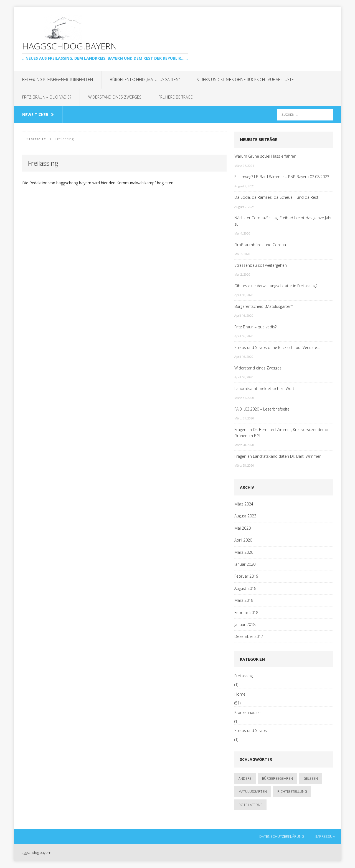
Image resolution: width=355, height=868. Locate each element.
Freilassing (244, 676)
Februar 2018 (246, 612)
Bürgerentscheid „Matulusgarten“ (145, 80)
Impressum (325, 836)
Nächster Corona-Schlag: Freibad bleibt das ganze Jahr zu (283, 221)
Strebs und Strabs (251, 730)
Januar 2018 (245, 624)
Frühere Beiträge (176, 97)
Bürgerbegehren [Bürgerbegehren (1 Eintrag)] (277, 778)
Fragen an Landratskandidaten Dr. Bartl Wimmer (277, 456)
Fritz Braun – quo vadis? (47, 97)
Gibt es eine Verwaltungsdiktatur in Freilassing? (276, 286)
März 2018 (244, 600)
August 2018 (245, 588)
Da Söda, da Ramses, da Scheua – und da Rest (276, 197)
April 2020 (243, 540)
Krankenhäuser (248, 712)
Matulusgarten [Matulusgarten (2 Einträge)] (253, 792)
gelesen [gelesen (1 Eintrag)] (311, 778)
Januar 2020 (245, 564)
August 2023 (245, 516)
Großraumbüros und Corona (260, 245)
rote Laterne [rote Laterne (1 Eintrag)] (250, 805)
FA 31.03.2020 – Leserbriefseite (262, 409)
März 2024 (244, 504)
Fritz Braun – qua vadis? (255, 327)
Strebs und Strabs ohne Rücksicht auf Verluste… (247, 80)
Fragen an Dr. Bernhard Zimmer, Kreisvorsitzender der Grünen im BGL (283, 433)
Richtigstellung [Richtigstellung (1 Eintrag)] (292, 792)
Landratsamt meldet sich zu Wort (264, 388)
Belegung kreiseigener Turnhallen (58, 80)
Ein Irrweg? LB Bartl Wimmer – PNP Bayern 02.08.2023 (282, 177)
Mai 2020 (243, 528)
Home (240, 694)
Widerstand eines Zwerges (115, 97)
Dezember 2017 (249, 636)
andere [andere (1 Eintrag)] (245, 778)
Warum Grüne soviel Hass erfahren (265, 156)
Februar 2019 (246, 576)
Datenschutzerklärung (282, 836)
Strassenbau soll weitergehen (261, 265)
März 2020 (244, 552)
